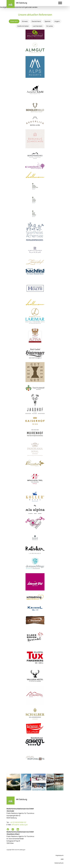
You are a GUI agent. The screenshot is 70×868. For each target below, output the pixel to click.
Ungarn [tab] (57, 21)
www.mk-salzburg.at (20, 850)
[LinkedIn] (18, 829)
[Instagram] (13, 829)
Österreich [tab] (14, 21)
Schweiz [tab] (25, 21)
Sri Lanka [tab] (50, 26)
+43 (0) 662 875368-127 (18, 822)
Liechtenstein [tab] (38, 26)
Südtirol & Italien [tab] (23, 26)
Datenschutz (59, 863)
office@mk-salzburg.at (20, 825)
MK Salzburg (22, 3)
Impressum (60, 855)
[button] (60, 3)
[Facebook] (8, 829)
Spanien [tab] (48, 21)
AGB (62, 859)
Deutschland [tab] (36, 21)
